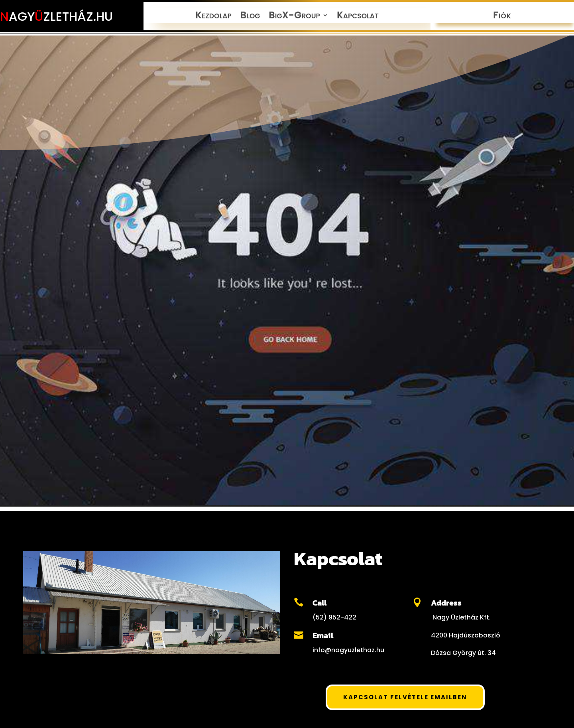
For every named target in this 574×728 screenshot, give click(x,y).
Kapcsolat (358, 17)
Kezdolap (213, 17)
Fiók (502, 17)
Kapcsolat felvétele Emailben (405, 697)
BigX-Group (294, 17)
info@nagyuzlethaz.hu (348, 650)
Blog (250, 17)
